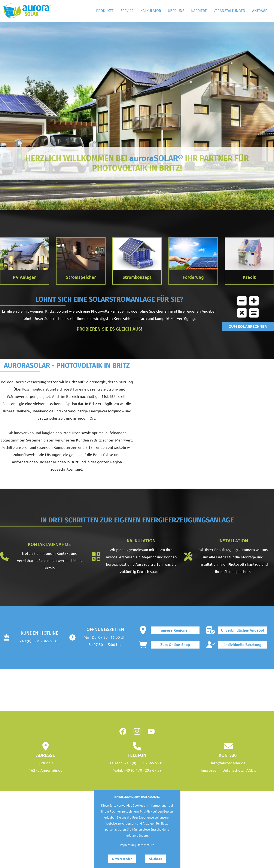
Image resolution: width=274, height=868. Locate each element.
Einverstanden (122, 859)
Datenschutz (233, 770)
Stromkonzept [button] (137, 277)
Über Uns (176, 11)
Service (127, 11)
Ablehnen (155, 859)
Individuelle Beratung (243, 645)
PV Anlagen (25, 277)
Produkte (105, 11)
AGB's (251, 770)
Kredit (249, 277)
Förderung (193, 277)
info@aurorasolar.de (228, 763)
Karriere (199, 11)
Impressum (210, 770)
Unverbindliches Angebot (243, 630)
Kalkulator (151, 11)
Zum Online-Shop (175, 645)
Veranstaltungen (229, 11)
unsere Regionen (175, 630)
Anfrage (260, 11)
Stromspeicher (81, 277)
